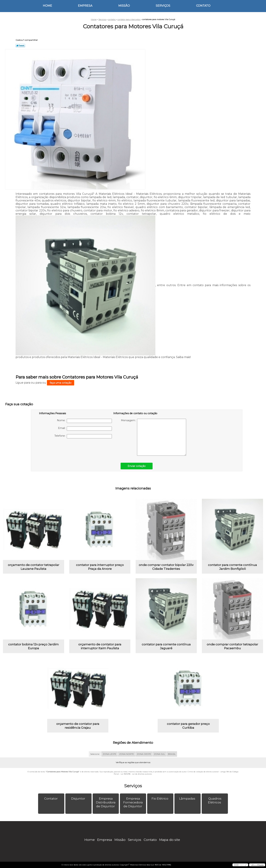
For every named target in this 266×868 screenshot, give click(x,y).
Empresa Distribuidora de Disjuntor (106, 802)
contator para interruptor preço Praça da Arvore (100, 567)
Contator (51, 799)
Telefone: (83, 436)
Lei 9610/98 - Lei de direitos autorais (136, 774)
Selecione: (95, 754)
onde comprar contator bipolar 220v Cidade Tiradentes (166, 567)
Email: (85, 429)
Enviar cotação (137, 466)
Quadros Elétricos (215, 800)
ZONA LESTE (109, 754)
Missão (124, 6)
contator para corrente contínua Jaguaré (166, 646)
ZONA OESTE (144, 754)
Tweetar (20, 45)
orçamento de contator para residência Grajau (78, 726)
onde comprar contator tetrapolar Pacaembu (232, 646)
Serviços (163, 6)
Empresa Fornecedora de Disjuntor (133, 802)
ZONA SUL (159, 754)
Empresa (85, 6)
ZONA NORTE (127, 754)
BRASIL (172, 754)
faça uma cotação (61, 383)
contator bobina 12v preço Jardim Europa (33, 646)
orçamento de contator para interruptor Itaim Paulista (100, 646)
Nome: (84, 421)
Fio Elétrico (160, 799)
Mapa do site (170, 840)
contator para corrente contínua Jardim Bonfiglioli (232, 567)
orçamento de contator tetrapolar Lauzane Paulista (34, 567)
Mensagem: (154, 437)
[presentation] (61, 449)
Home (47, 6)
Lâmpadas (188, 799)
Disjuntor (78, 799)
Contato (203, 6)
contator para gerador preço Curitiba (188, 726)
